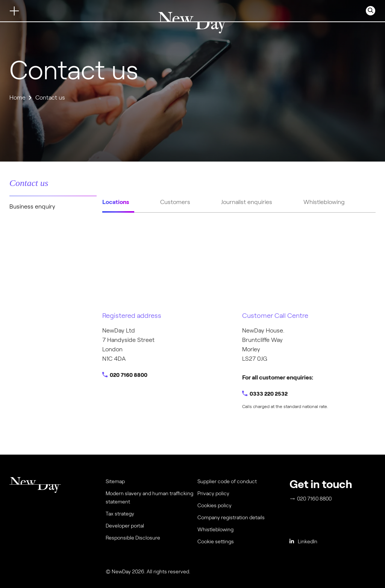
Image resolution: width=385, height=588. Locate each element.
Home (17, 97)
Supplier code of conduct (227, 481)
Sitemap (115, 481)
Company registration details (231, 517)
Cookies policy (214, 505)
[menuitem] (242, 543)
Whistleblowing (215, 529)
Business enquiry (32, 206)
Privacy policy (213, 493)
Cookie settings (216, 541)
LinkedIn (303, 541)
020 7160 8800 (129, 375)
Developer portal (125, 526)
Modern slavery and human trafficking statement (149, 497)
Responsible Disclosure (133, 538)
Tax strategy (120, 514)
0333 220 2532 (269, 394)
